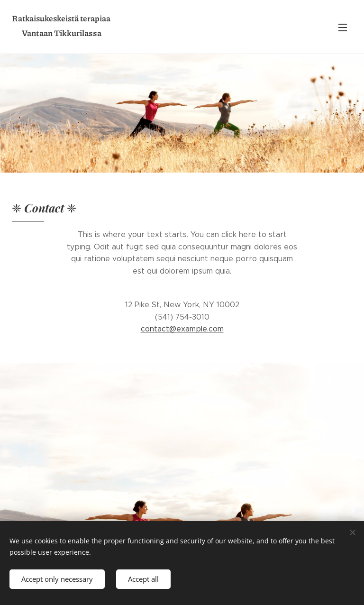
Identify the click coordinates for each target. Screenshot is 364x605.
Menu (343, 27)
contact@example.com (182, 329)
